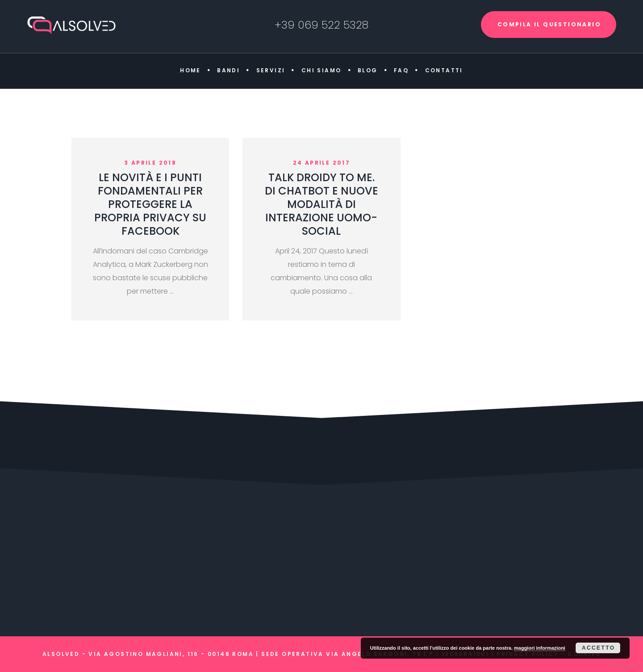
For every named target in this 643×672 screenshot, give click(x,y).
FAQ (401, 70)
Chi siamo (321, 70)
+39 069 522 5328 (321, 25)
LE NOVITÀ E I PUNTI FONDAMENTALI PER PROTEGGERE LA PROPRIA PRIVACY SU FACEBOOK (150, 204)
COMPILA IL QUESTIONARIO (549, 24)
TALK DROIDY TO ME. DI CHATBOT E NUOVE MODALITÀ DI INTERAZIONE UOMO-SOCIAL (321, 204)
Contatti (444, 70)
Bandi (228, 70)
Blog (368, 70)
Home (190, 70)
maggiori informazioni (540, 648)
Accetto (599, 648)
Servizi (271, 70)
